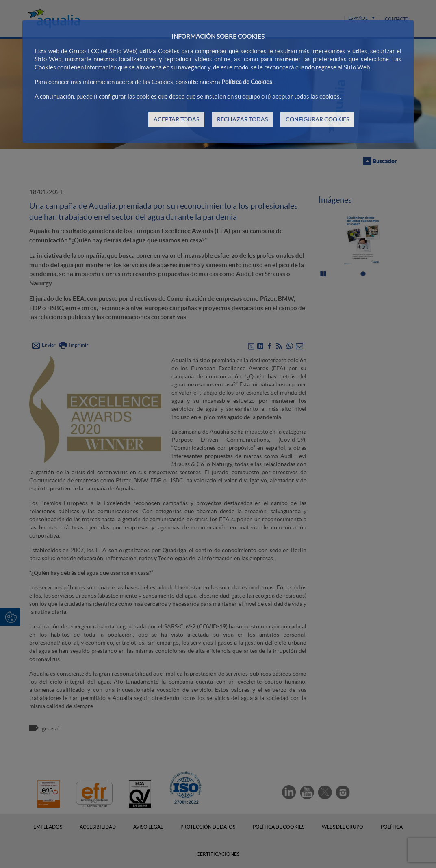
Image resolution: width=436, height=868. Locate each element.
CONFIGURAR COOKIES (317, 119)
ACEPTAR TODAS (176, 119)
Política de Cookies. (247, 82)
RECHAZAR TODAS (242, 119)
